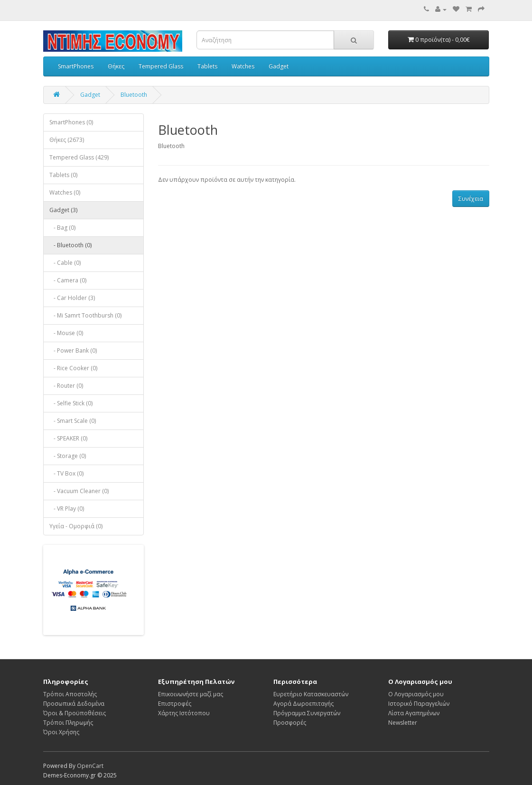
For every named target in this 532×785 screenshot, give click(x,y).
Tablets (207, 66)
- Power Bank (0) (73, 350)
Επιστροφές (175, 704)
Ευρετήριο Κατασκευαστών (311, 694)
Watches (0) (65, 192)
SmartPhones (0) (71, 122)
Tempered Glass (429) (79, 157)
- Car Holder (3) (72, 298)
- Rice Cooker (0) (73, 368)
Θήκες (116, 66)
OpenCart (90, 766)
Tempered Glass (161, 66)
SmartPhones (76, 66)
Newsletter (403, 723)
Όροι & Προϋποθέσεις (75, 713)
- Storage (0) (68, 456)
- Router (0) (66, 386)
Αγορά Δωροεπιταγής (303, 704)
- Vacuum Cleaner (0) (79, 491)
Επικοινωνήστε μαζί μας (191, 694)
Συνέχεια (471, 199)
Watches (243, 66)
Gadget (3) (63, 210)
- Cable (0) (65, 263)
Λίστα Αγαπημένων (414, 713)
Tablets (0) (63, 175)
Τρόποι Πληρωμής (68, 723)
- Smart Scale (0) (73, 421)
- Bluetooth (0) (70, 245)
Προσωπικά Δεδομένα (74, 704)
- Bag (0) (62, 228)
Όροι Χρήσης (61, 732)
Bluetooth (134, 95)
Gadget (279, 66)
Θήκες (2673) (67, 140)
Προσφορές (290, 723)
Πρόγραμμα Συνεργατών (307, 713)
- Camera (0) (68, 280)
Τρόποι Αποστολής (70, 694)
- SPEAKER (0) (68, 438)
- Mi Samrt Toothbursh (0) (85, 315)
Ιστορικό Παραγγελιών (419, 704)
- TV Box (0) (66, 473)
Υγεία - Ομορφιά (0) (76, 526)
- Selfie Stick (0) (71, 403)
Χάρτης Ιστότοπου (184, 713)
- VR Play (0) (67, 509)
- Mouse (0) (66, 333)
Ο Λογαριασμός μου (416, 694)
